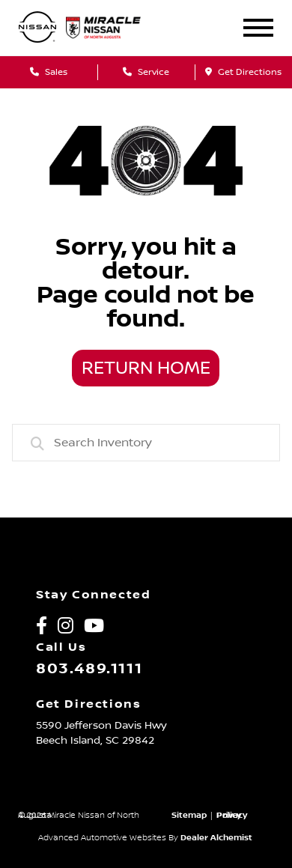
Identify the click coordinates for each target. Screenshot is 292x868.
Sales (49, 72)
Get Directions (243, 72)
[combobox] (146, 443)
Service (146, 72)
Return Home (146, 368)
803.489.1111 (89, 669)
